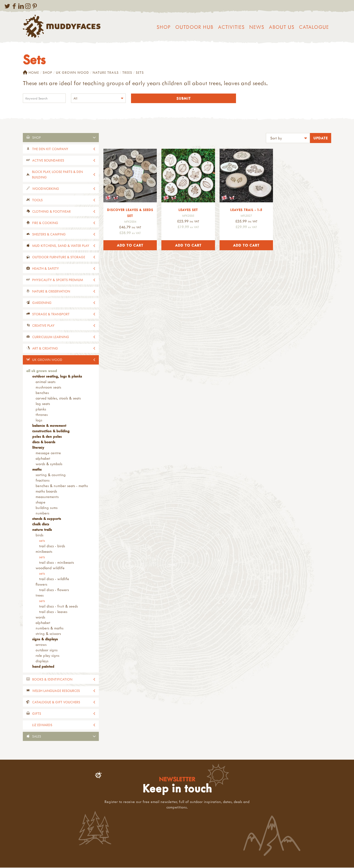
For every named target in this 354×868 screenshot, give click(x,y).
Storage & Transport (51, 314)
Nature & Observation (51, 292)
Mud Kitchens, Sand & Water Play (61, 246)
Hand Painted (43, 667)
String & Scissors (48, 634)
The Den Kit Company (50, 149)
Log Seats (43, 404)
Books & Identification (52, 680)
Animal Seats (46, 382)
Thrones (42, 415)
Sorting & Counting (51, 475)
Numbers (42, 514)
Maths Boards (46, 492)
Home (31, 73)
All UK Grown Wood (42, 371)
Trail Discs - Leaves (53, 612)
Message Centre (48, 453)
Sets (42, 541)
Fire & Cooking (45, 223)
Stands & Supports (47, 519)
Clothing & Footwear (51, 212)
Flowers (41, 585)
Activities (231, 27)
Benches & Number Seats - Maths (62, 486)
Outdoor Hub (194, 27)
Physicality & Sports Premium (58, 280)
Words (40, 618)
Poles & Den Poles (47, 437)
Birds (39, 535)
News (257, 27)
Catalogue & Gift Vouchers (56, 702)
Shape (41, 503)
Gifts (37, 714)
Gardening (42, 303)
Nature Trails (106, 72)
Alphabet (43, 459)
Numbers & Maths (50, 628)
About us (282, 27)
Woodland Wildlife (50, 568)
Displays (42, 661)
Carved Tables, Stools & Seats (58, 399)
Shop (164, 27)
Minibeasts (44, 552)
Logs (39, 420)
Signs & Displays (45, 639)
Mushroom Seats (48, 388)
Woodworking (46, 189)
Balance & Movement (49, 426)
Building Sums (47, 508)
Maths (37, 470)
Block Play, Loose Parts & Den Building (57, 175)
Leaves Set (188, 210)
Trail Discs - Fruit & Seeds (58, 607)
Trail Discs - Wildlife (54, 579)
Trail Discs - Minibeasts (56, 563)
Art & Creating (45, 349)
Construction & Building (51, 431)
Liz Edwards (42, 725)
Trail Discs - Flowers (54, 590)
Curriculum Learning (51, 337)
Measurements (47, 497)
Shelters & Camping (49, 235)
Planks (41, 409)
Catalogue (314, 27)
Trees (127, 72)
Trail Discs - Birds (52, 546)
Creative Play (43, 326)
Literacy (38, 448)
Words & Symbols (49, 464)
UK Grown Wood (72, 72)
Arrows (41, 645)
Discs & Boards (44, 442)
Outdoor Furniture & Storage (59, 257)
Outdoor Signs (47, 650)
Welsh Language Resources (56, 691)
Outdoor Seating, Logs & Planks (57, 377)
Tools (37, 200)
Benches (42, 393)
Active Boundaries (48, 161)
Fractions (43, 481)
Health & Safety (46, 269)
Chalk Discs (41, 524)
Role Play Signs (47, 656)
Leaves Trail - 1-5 (246, 210)
